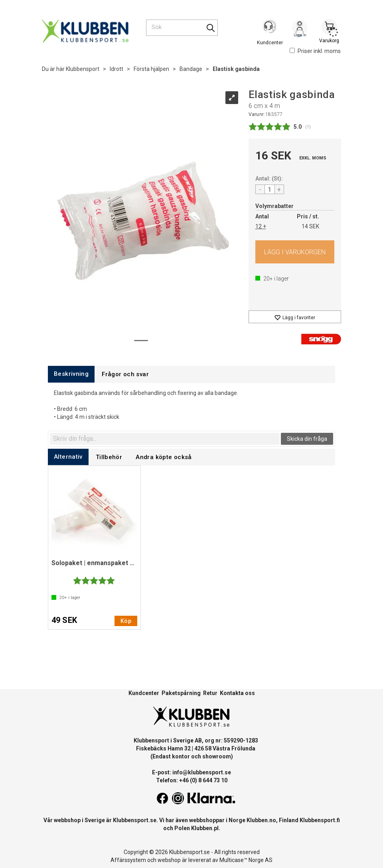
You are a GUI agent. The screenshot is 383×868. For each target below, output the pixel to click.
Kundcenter (144, 693)
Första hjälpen (151, 69)
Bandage (191, 69)
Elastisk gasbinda (236, 69)
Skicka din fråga (307, 439)
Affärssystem (128, 860)
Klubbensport (83, 69)
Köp (295, 252)
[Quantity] (270, 189)
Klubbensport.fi (320, 820)
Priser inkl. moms (315, 51)
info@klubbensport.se (202, 772)
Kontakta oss (237, 693)
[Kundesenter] (270, 27)
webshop (169, 860)
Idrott (116, 69)
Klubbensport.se (135, 820)
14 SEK (310, 226)
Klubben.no (261, 820)
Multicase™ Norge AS (246, 860)
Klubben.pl (205, 828)
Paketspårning (181, 693)
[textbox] (165, 439)
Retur (210, 693)
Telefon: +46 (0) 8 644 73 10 (192, 780)
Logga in (300, 28)
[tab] (71, 374)
